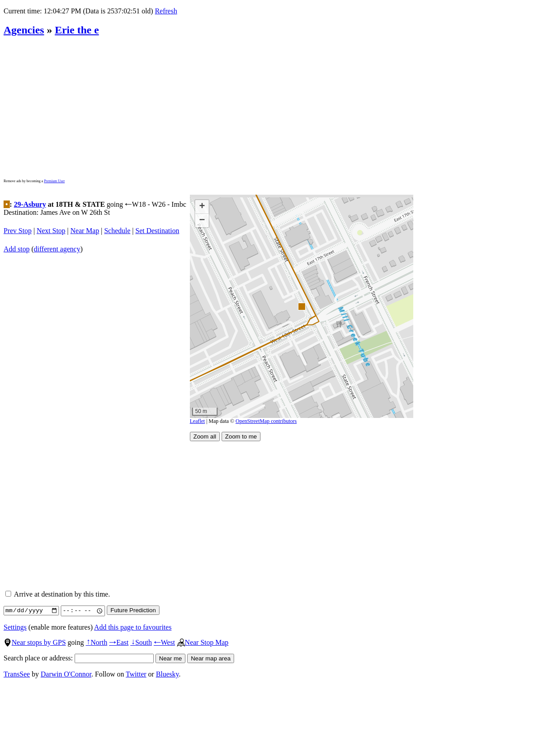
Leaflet (197, 421)
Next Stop (51, 231)
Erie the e (77, 30)
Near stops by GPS (35, 642)
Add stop (17, 249)
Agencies (24, 30)
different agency (57, 249)
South (141, 642)
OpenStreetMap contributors (266, 421)
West (164, 642)
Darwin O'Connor (66, 674)
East (119, 642)
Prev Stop (18, 231)
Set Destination (157, 231)
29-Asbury (30, 204)
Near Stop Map (203, 642)
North (96, 642)
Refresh (166, 11)
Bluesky (167, 674)
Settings (15, 627)
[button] (301, 306)
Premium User (54, 181)
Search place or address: (79, 658)
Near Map (85, 231)
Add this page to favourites (133, 627)
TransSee (17, 674)
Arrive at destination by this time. (58, 594)
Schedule (117, 231)
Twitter (136, 674)
